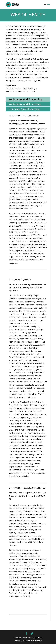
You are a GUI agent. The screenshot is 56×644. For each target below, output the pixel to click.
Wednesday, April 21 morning (25, 99)
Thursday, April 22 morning (24, 109)
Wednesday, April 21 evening (25, 104)
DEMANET (38, 641)
